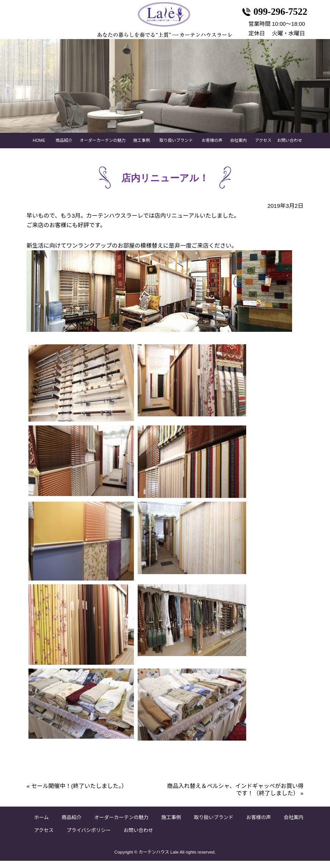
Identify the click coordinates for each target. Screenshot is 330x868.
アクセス (263, 148)
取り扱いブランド (176, 148)
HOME (39, 148)
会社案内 (238, 148)
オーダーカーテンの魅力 (103, 148)
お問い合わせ (289, 148)
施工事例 (141, 148)
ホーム (42, 825)
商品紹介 (64, 148)
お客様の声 (212, 148)
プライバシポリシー (89, 838)
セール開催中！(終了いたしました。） (77, 793)
